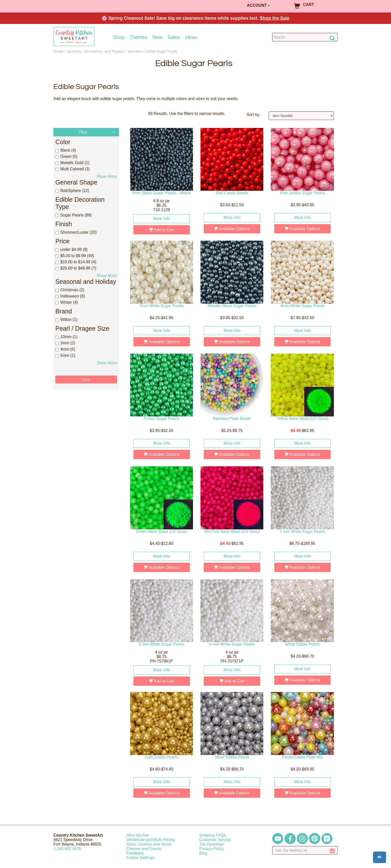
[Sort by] (301, 116)
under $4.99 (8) (71, 249)
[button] (380, 857)
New (157, 37)
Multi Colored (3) (73, 169)
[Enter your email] (305, 850)
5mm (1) (65, 355)
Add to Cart (161, 230)
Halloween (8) (70, 296)
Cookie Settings (140, 858)
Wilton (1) (66, 320)
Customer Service (215, 840)
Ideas (191, 37)
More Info (162, 219)
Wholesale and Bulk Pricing (151, 840)
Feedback (135, 853)
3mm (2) (65, 343)
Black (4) (66, 150)
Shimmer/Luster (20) (76, 232)
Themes (138, 37)
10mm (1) (66, 337)
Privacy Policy (212, 849)
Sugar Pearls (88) (73, 215)
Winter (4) (67, 302)
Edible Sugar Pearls (161, 51)
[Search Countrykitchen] (305, 37)
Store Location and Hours (149, 844)
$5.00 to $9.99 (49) (75, 256)
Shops (58, 51)
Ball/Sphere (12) (72, 191)
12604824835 (67, 849)
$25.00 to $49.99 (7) (76, 268)
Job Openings (212, 844)
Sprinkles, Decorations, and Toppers (96, 51)
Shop (119, 37)
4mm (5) (65, 349)
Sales (174, 37)
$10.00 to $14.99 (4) (76, 262)
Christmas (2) (70, 290)
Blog (203, 853)
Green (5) (66, 156)
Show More (107, 176)
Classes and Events (144, 849)
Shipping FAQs (213, 835)
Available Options (232, 229)
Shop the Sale (275, 18)
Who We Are (138, 835)
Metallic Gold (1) (72, 163)
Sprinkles (135, 51)
